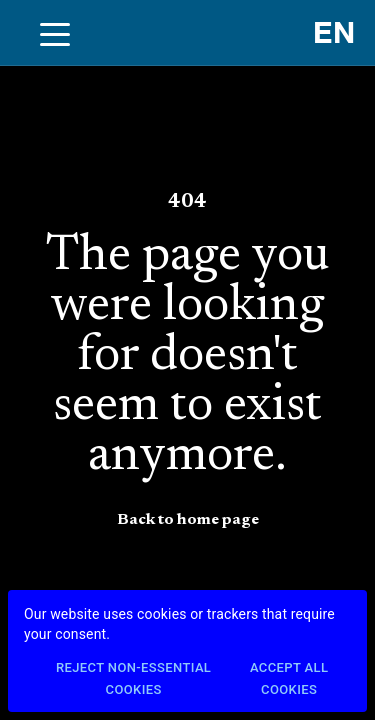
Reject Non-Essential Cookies (133, 680)
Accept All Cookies (289, 680)
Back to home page (188, 520)
